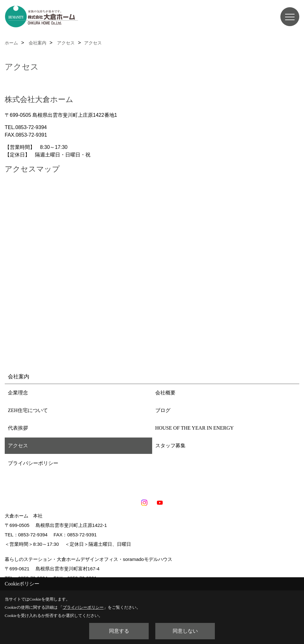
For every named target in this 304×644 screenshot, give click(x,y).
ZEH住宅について (28, 410)
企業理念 (18, 393)
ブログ (163, 410)
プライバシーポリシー (33, 463)
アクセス (18, 446)
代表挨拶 (18, 428)
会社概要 (165, 393)
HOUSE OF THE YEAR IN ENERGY (195, 428)
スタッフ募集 (170, 446)
